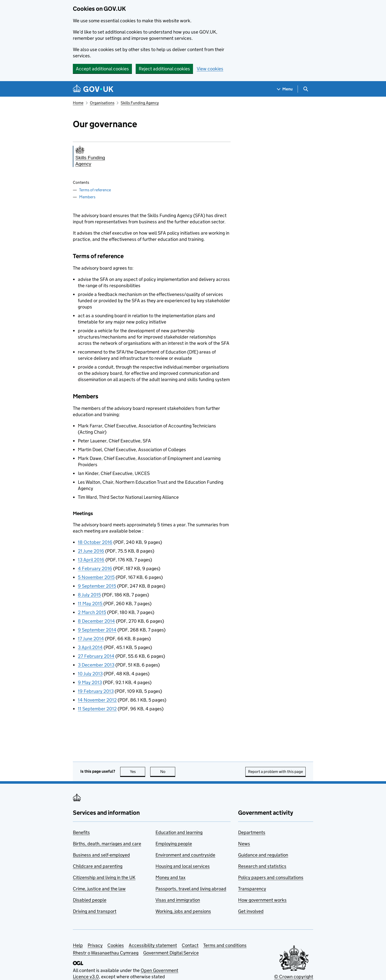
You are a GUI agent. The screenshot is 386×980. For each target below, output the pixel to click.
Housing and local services (183, 866)
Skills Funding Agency (140, 103)
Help (78, 945)
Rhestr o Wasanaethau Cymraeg (106, 953)
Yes (138, 772)
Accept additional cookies (102, 69)
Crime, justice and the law (99, 889)
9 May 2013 (90, 682)
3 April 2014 (90, 647)
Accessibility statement (153, 945)
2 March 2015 (92, 612)
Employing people (174, 844)
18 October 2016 (95, 542)
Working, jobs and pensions (183, 911)
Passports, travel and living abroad (191, 889)
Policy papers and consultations (271, 877)
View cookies (210, 69)
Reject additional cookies (164, 69)
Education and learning (179, 832)
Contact (190, 945)
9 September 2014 (97, 630)
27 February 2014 (96, 656)
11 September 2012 (97, 709)
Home (78, 103)
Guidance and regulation (263, 855)
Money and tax (170, 877)
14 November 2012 (97, 700)
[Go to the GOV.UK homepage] (93, 89)
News (244, 844)
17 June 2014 (91, 639)
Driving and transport (95, 911)
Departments (252, 832)
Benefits (81, 832)
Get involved (251, 911)
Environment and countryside (185, 855)
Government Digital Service (171, 953)
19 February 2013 (96, 691)
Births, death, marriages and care (107, 844)
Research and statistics (262, 866)
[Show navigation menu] (285, 89)
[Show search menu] (306, 89)
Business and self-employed (101, 855)
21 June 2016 (91, 551)
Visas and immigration (178, 900)
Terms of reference (95, 190)
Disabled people (90, 900)
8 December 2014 (96, 621)
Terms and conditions (225, 945)
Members (87, 197)
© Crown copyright (294, 977)
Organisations (102, 103)
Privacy (95, 945)
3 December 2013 (96, 665)
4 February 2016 (95, 568)
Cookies (116, 945)
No (168, 772)
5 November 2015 (96, 577)
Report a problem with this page (275, 772)
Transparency (252, 889)
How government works (262, 900)
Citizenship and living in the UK (104, 877)
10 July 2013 (90, 674)
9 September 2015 (97, 586)
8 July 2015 (89, 595)
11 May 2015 (91, 604)
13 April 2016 (91, 560)
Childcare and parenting (98, 866)
